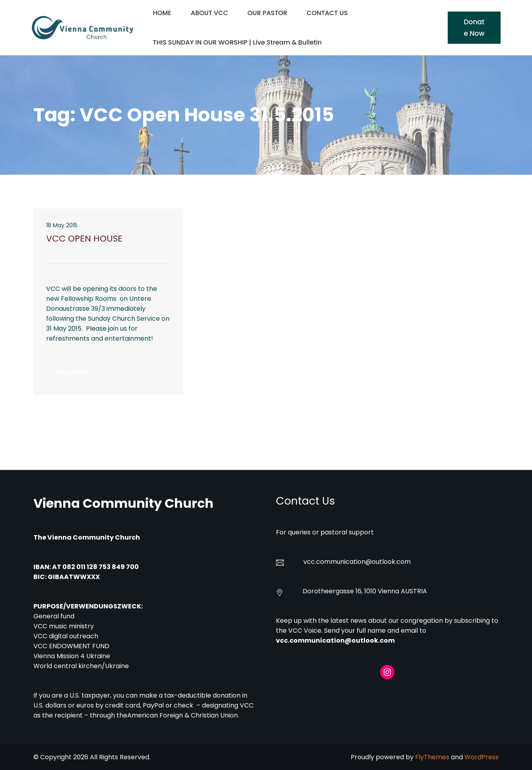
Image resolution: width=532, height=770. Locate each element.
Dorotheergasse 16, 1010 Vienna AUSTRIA (365, 591)
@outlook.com (388, 562)
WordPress (482, 757)
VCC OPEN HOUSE (84, 239)
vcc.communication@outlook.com (335, 640)
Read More (77, 375)
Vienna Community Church (123, 503)
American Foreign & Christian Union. (184, 715)
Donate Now (474, 28)
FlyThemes (432, 757)
